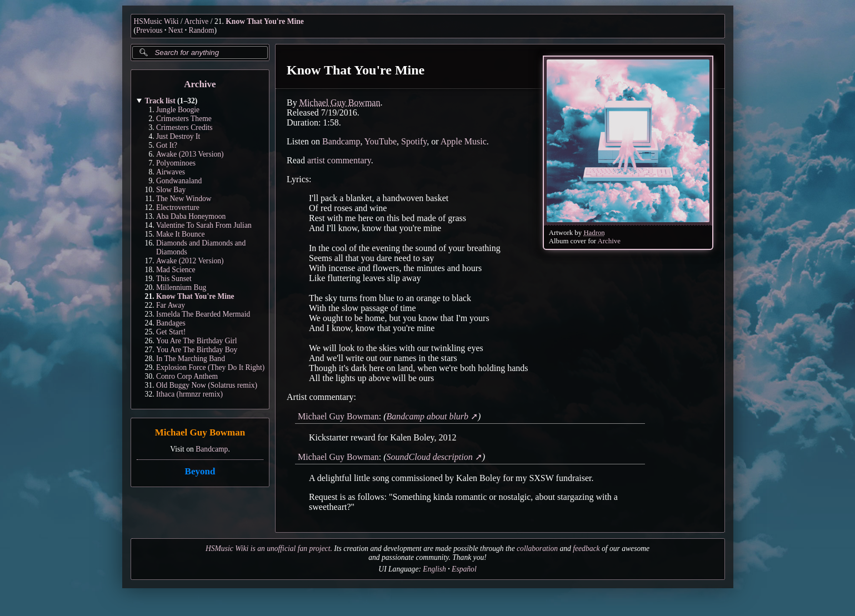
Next (176, 30)
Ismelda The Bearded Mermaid (203, 314)
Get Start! (171, 332)
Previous (149, 30)
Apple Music (463, 141)
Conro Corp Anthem (187, 376)
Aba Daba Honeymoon (191, 216)
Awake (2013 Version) (190, 154)
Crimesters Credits (184, 127)
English (434, 569)
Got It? (167, 145)
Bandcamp (212, 449)
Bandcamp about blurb (427, 416)
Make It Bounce (181, 234)
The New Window (184, 199)
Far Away (171, 305)
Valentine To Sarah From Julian (204, 225)
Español (464, 569)
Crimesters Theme (184, 119)
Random (201, 30)
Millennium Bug (181, 287)
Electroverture (178, 207)
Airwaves (171, 172)
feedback (586, 549)
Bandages (171, 323)
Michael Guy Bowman (199, 433)
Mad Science (176, 270)
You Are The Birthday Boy (197, 350)
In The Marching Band (191, 359)
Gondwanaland (179, 181)
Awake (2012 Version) (190, 261)
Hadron (594, 233)
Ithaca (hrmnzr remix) (189, 394)
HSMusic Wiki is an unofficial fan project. (269, 549)
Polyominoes (176, 163)
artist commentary (339, 160)
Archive (197, 21)
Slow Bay (171, 190)
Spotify (414, 141)
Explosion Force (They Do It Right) (210, 367)
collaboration (537, 549)
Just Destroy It (178, 136)
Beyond (200, 471)
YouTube (380, 141)
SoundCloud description (429, 457)
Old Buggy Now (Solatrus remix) (207, 385)
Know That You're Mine (265, 21)
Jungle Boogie (178, 110)
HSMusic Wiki (156, 21)
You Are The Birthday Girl (197, 341)
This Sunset (174, 279)
